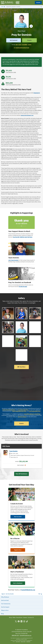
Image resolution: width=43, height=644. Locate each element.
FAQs (14, 617)
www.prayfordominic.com (27, 115)
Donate (38, 3)
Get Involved (14, 40)
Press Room (19, 617)
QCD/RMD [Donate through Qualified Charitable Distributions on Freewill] (25, 45)
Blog (2, 614)
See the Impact (5, 607)
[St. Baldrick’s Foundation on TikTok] (27, 621)
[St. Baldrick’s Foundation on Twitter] (16, 621)
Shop (10, 617)
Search (41, 7)
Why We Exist (5, 597)
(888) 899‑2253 (15, 635)
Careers (25, 617)
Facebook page (23, 287)
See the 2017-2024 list (19, 237)
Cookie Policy (28, 642)
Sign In (3, 594)
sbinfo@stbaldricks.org (25, 635)
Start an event (18, 517)
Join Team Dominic (13, 260)
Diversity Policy (23, 642)
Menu (2, 7)
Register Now (18, 550)
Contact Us (31, 617)
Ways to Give (5, 610)
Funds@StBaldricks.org (28, 590)
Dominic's (37, 93)
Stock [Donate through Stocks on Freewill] (20, 45)
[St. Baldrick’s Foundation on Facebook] (19, 621)
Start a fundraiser (18, 583)
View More (21, 367)
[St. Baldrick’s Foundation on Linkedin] (21, 621)
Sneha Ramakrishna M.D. (9, 410)
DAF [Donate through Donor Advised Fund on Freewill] (17, 45)
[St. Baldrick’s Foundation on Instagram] (24, 621)
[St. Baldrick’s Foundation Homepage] (10, 3)
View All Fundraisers (21, 474)
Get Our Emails (10, 594)
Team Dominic (13, 451)
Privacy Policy (18, 642)
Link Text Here (28, 237)
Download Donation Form (21, 48)
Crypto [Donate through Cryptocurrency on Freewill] (29, 45)
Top (39, 594)
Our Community (6, 604)
